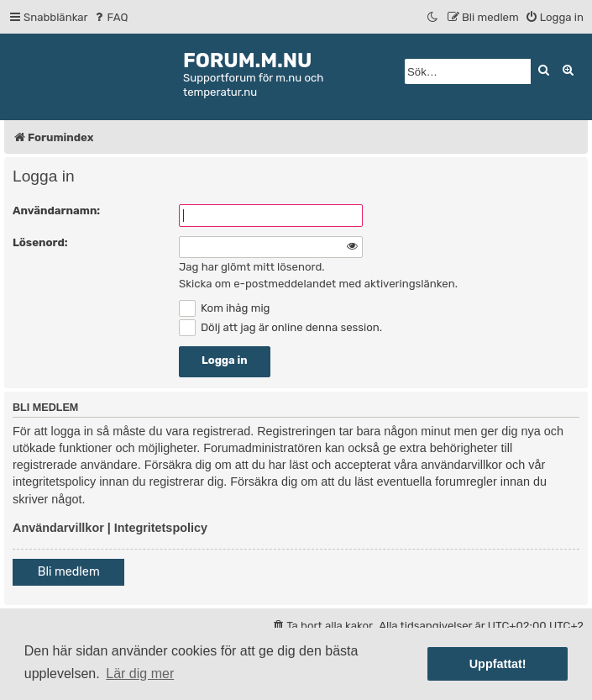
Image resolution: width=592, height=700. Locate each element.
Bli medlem (69, 572)
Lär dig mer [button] (140, 674)
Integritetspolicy (161, 528)
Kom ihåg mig (224, 308)
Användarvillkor (58, 528)
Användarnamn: (56, 211)
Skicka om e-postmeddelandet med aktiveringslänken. (318, 284)
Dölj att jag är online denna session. (280, 327)
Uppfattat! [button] (498, 664)
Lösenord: (40, 242)
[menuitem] (110, 17)
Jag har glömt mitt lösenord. (252, 267)
